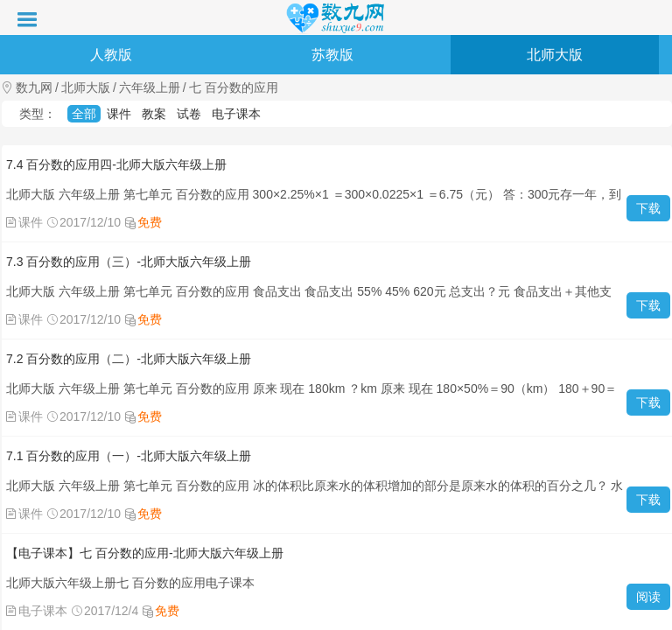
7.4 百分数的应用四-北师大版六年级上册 (116, 164)
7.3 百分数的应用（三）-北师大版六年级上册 (129, 262)
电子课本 (236, 114)
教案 (154, 114)
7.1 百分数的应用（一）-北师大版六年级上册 (129, 456)
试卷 (189, 114)
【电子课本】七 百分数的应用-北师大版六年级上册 (145, 553)
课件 (119, 114)
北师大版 (555, 55)
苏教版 (332, 55)
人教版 (111, 55)
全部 (84, 114)
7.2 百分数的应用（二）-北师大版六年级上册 (129, 359)
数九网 (34, 87)
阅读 (648, 597)
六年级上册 (150, 87)
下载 (648, 208)
